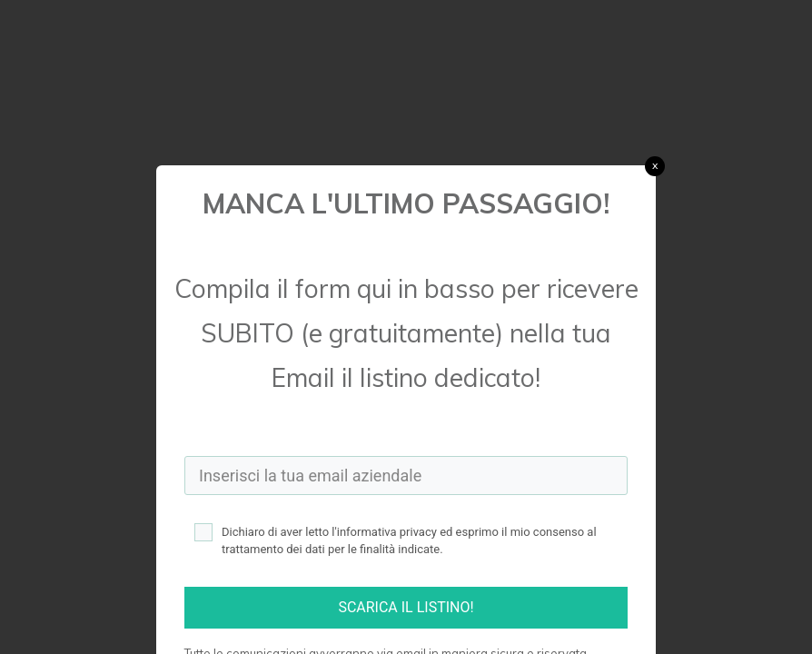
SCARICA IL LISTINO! (406, 607)
